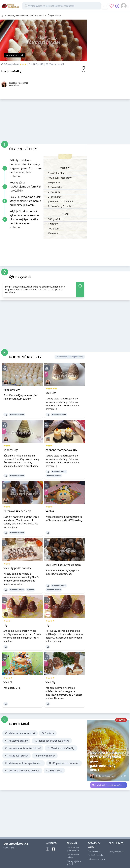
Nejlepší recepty (95, 855)
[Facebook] (53, 849)
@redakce (14, 85)
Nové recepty (94, 851)
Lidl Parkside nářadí (73, 856)
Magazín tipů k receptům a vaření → (109, 785)
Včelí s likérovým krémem (63, 565)
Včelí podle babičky (17, 568)
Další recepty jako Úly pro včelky (69, 357)
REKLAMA (72, 843)
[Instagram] (47, 849)
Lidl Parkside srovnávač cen (74, 849)
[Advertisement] (108, 30)
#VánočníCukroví (59, 472)
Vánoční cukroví (14, 55)
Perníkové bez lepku (18, 511)
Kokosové (12, 390)
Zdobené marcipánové (61, 450)
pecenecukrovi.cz (16, 844)
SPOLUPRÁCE (116, 843)
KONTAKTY (52, 843)
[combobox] (62, 6)
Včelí (51, 393)
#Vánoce (30, 590)
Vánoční (11, 450)
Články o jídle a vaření (74, 863)
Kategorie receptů (96, 859)
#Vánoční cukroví (17, 415)
